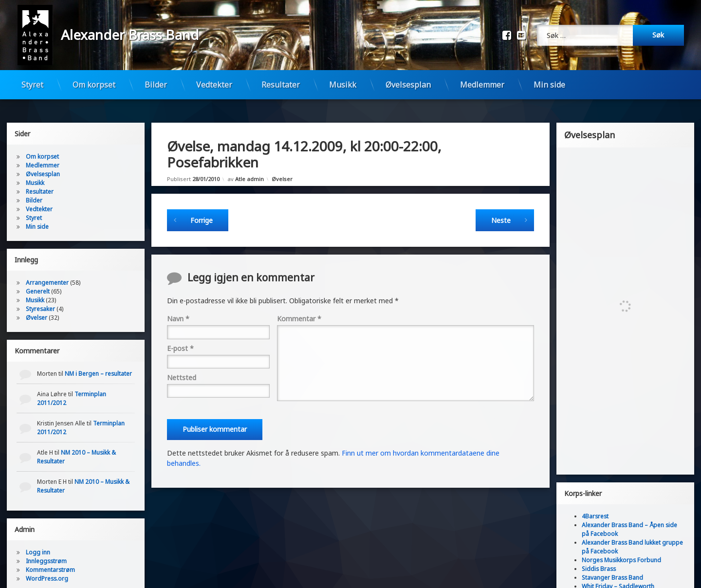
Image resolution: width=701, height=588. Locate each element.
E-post (180, 337)
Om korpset (94, 85)
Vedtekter (214, 85)
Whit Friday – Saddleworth (618, 575)
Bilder (156, 85)
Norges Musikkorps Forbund (621, 548)
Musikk (343, 85)
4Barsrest (595, 505)
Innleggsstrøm (46, 549)
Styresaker (40, 297)
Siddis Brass (599, 557)
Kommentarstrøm (50, 558)
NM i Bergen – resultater (98, 362)
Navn (178, 307)
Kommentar (299, 307)
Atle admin (249, 167)
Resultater (281, 85)
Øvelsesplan (408, 85)
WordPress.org (47, 567)
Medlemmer (482, 85)
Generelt (38, 280)
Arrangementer (47, 271)
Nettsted (182, 366)
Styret (32, 85)
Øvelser (282, 167)
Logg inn (38, 541)
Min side (549, 85)
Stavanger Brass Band (612, 566)
